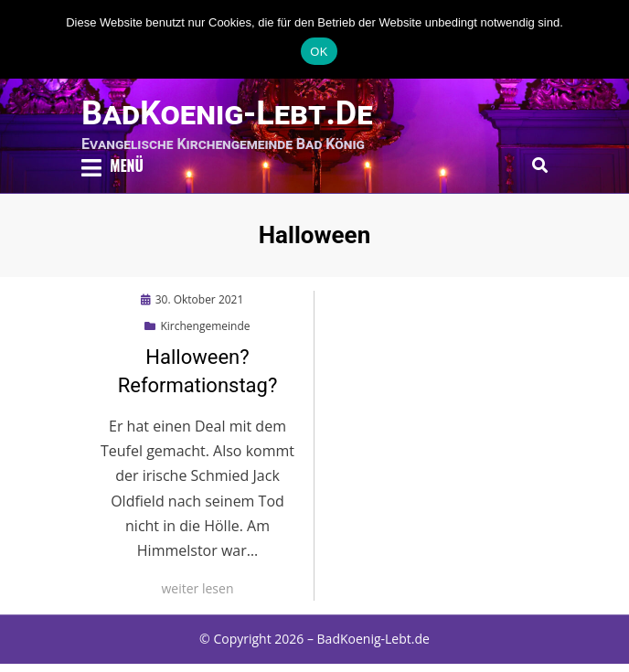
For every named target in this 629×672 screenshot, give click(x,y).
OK (319, 52)
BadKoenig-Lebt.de (227, 113)
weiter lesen (198, 588)
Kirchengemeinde (205, 326)
